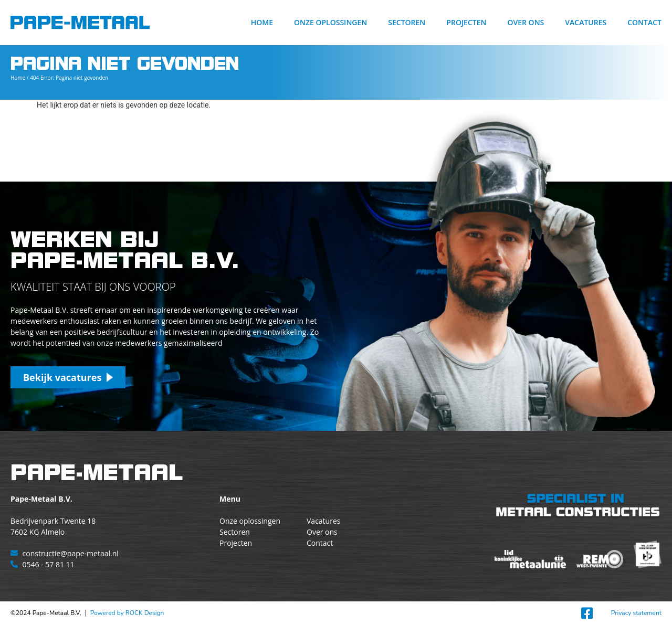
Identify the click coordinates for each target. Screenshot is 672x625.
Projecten (466, 22)
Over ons (526, 22)
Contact (644, 22)
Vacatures (586, 22)
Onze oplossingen (330, 22)
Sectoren (407, 22)
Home (262, 22)
